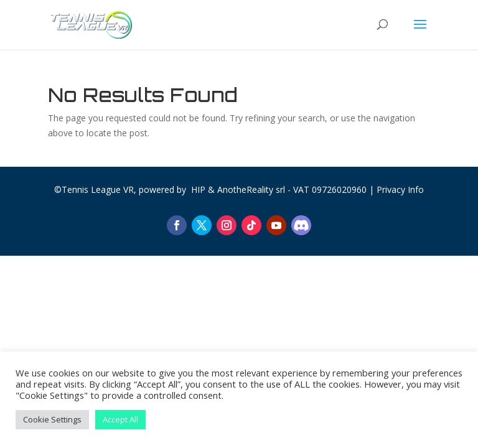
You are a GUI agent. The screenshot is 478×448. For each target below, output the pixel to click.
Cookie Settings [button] (52, 419)
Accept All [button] (120, 419)
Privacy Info (400, 189)
